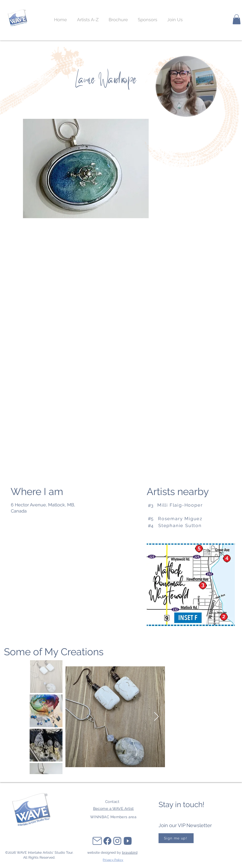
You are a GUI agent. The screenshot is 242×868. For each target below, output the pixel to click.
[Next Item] (156, 717)
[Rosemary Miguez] (185, 519)
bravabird (130, 852)
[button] (175, 20)
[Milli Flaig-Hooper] (186, 505)
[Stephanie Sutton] (186, 526)
